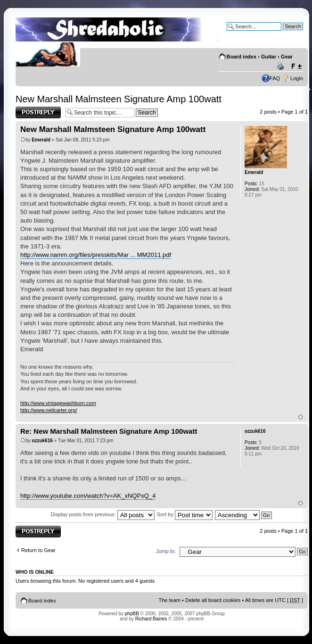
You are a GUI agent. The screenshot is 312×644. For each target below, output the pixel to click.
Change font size (296, 66)
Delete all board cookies (213, 600)
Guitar (269, 57)
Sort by (185, 514)
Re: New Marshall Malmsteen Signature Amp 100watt (109, 431)
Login (297, 78)
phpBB (132, 614)
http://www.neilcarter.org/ (49, 410)
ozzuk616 (42, 441)
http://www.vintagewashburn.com (58, 403)
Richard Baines (151, 619)
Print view (282, 66)
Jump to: (166, 551)
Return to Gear (38, 550)
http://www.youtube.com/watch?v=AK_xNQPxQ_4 (88, 496)
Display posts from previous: (103, 514)
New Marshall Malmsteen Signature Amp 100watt (119, 99)
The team (170, 600)
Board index (242, 57)
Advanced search (283, 33)
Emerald (41, 140)
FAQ (275, 78)
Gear (287, 57)
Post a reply (38, 112)
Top (300, 417)
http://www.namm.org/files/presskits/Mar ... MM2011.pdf (96, 255)
